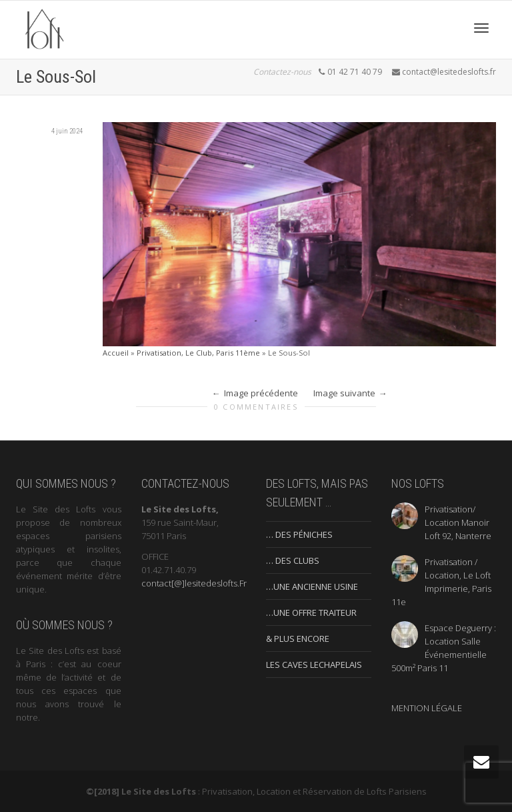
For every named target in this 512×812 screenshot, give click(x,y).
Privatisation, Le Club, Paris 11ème (198, 353)
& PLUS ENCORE (298, 639)
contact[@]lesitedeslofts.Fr (194, 583)
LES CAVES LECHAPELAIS (314, 665)
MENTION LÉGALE (427, 708)
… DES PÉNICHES (299, 534)
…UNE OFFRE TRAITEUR (311, 613)
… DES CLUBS (293, 560)
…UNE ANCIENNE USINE (312, 586)
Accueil (116, 353)
